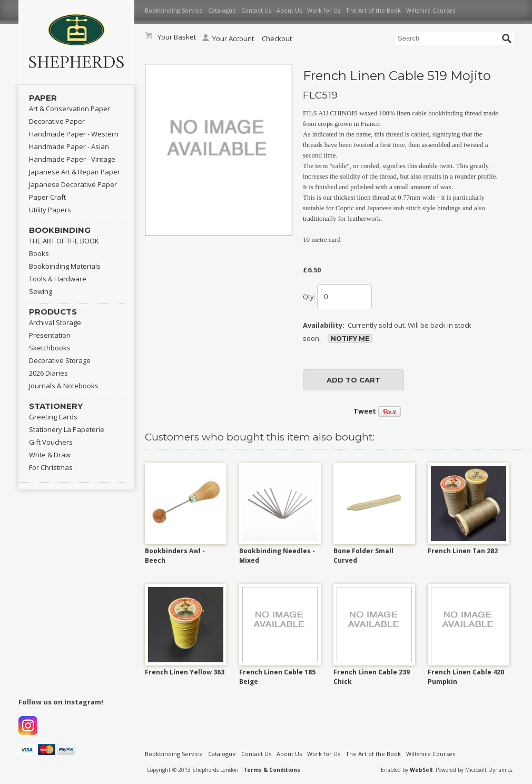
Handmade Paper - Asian (69, 146)
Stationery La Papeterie (67, 429)
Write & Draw (50, 455)
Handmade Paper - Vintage (72, 159)
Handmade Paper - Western (74, 134)
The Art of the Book (373, 10)
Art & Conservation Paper (70, 109)
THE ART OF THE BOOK (64, 241)
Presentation (50, 335)
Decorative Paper (57, 121)
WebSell (421, 770)
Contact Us (256, 10)
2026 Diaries (48, 373)
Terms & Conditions (272, 770)
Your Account (228, 38)
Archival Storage (55, 322)
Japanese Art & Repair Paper (75, 172)
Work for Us (324, 10)
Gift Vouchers (51, 442)
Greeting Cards (53, 417)
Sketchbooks (50, 348)
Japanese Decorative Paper (73, 184)
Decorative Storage (60, 360)
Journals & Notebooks (64, 386)
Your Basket (177, 37)
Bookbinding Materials (65, 266)
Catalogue (222, 10)
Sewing (41, 291)
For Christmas (51, 467)
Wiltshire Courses (431, 10)
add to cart (353, 380)
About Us (289, 10)
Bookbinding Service (174, 10)
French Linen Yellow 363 (185, 672)
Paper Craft (47, 197)
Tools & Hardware (58, 279)
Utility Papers (50, 210)
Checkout (277, 38)
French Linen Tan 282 (463, 551)
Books (39, 253)
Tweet (365, 411)
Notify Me (350, 339)
